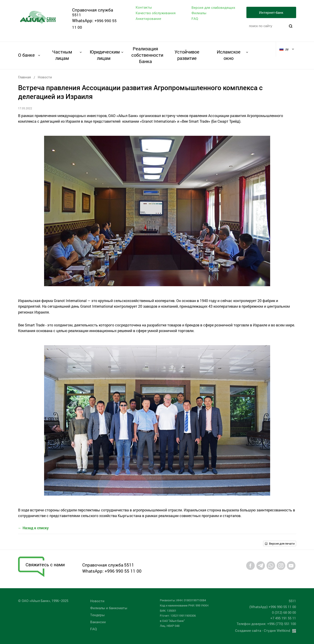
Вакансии (98, 622)
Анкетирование (148, 19)
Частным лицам (62, 55)
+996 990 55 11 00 (123, 571)
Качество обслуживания (156, 13)
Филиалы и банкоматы (109, 608)
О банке (26, 55)
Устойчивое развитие (187, 55)
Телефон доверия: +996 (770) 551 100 (266, 624)
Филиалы (199, 13)
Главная (25, 77)
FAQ (195, 19)
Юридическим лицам (104, 55)
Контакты (144, 7)
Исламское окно (229, 55)
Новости (45, 77)
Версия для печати (282, 543)
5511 (77, 15)
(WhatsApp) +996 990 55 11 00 (273, 607)
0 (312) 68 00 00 (284, 612)
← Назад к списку (33, 528)
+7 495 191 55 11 (283, 618)
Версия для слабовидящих (213, 8)
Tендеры (97, 615)
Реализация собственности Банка (145, 55)
